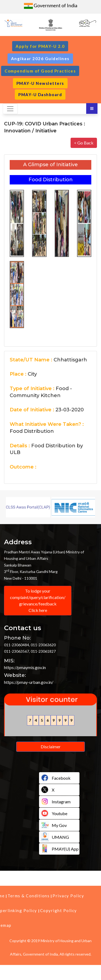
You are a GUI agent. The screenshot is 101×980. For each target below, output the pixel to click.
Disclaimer (51, 747)
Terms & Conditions (29, 896)
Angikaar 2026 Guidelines (40, 59)
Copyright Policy (59, 910)
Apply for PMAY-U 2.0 (40, 46)
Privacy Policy (68, 896)
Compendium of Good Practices (40, 71)
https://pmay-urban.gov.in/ (29, 682)
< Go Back (84, 143)
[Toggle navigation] (10, 109)
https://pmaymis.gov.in (25, 667)
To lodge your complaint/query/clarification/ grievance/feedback (38, 601)
